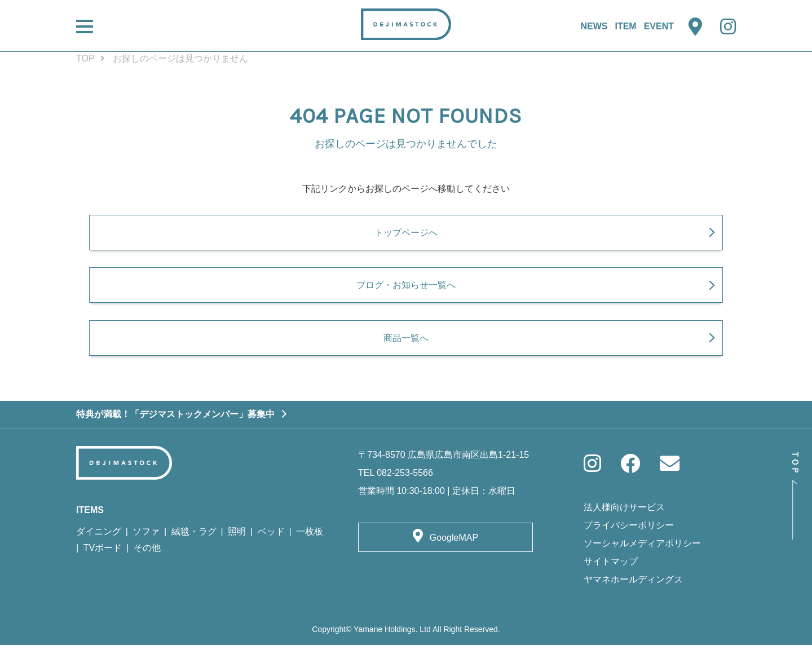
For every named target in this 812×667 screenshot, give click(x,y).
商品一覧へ (406, 359)
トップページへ (406, 238)
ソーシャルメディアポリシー (642, 565)
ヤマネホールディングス (633, 601)
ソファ (146, 553)
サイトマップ (611, 583)
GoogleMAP (454, 559)
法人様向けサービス (624, 529)
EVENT (659, 26)
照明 (237, 553)
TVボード (103, 570)
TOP (85, 58)
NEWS (594, 26)
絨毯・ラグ (194, 553)
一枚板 (310, 553)
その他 (147, 570)
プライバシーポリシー (629, 547)
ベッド (271, 553)
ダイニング (99, 553)
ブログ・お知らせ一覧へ (406, 299)
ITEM (625, 26)
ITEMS (90, 531)
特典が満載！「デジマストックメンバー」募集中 (175, 436)
